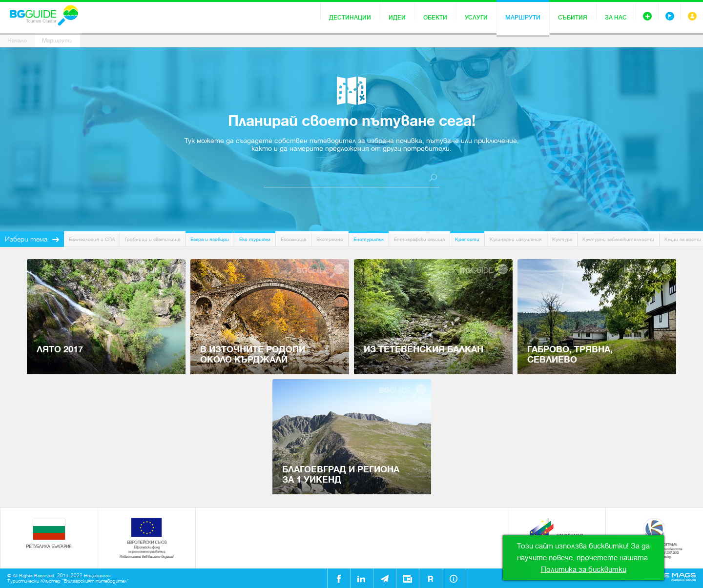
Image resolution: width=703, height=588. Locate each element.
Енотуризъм (369, 239)
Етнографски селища (419, 239)
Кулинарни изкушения (516, 239)
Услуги (476, 18)
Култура (562, 239)
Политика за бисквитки (584, 569)
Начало (17, 41)
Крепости (467, 239)
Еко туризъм (255, 239)
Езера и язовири (210, 239)
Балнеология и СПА (92, 239)
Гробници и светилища (153, 239)
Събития (573, 18)
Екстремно (330, 239)
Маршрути (523, 18)
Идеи (397, 18)
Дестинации (350, 18)
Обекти (435, 18)
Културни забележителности (618, 239)
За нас (616, 18)
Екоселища (293, 239)
